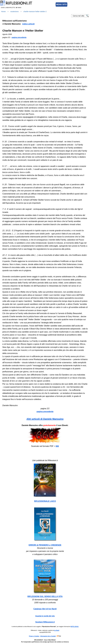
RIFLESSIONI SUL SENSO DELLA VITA (45, 596)
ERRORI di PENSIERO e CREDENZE (45, 545)
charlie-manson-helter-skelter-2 (35, 12)
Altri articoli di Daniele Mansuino (45, 419)
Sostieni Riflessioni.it (45, 622)
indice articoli (28, 24)
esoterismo (15, 12)
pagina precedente (19, 37)
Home (3, 12)
